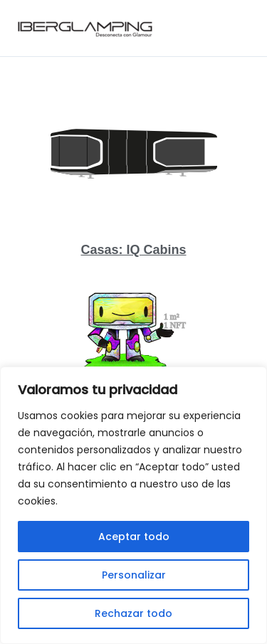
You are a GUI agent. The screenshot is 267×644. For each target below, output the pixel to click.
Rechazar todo (133, 613)
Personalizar (134, 575)
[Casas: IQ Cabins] (134, 153)
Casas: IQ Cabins (133, 250)
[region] (133, 505)
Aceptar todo (134, 537)
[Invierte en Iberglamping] (134, 340)
